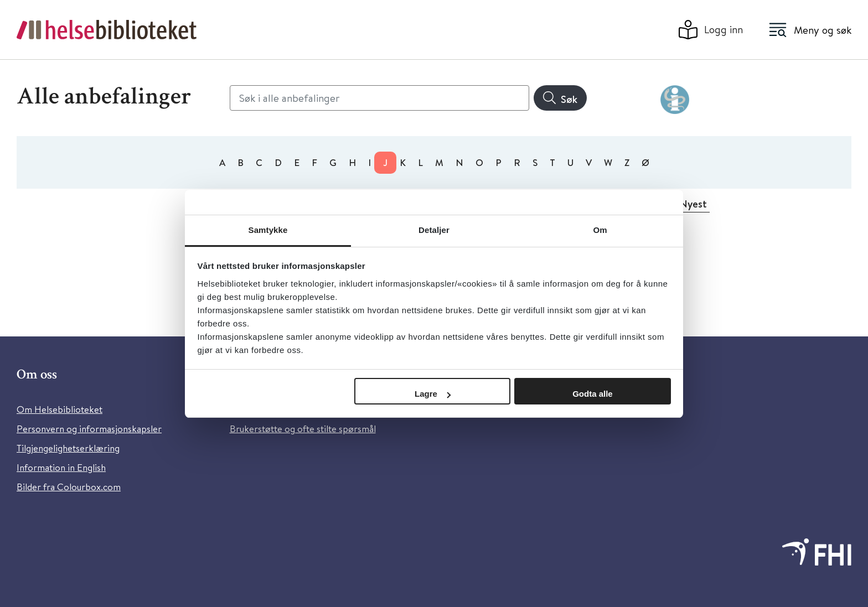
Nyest (693, 204)
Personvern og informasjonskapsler (89, 429)
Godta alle (593, 394)
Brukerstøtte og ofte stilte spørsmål (303, 429)
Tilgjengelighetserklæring (68, 448)
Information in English (61, 467)
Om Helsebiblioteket (60, 409)
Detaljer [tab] (434, 230)
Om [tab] (600, 230)
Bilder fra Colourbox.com (69, 487)
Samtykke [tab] (268, 230)
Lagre (433, 394)
